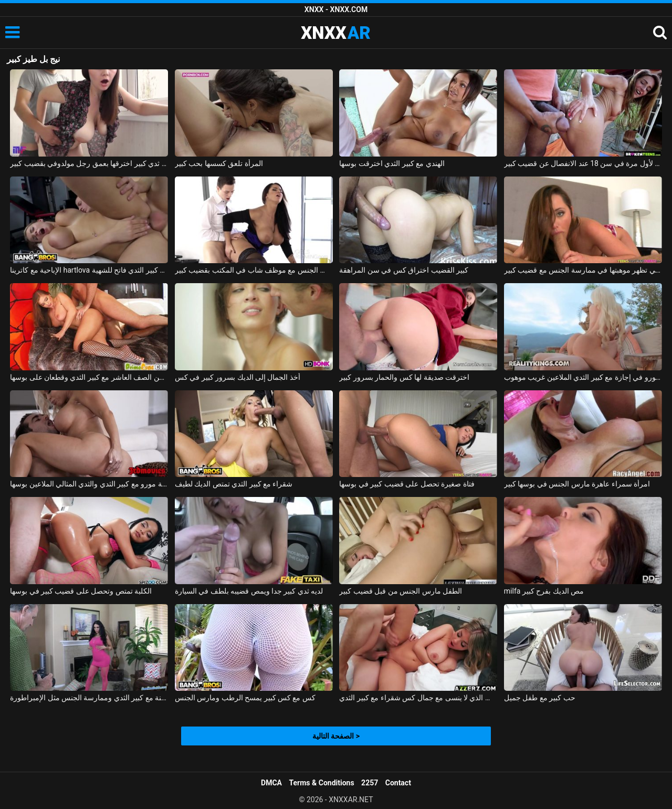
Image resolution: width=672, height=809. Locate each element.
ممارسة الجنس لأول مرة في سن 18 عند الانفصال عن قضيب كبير (583, 163)
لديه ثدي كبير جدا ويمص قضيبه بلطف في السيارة (249, 591)
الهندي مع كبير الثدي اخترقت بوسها (392, 163)
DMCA (271, 783)
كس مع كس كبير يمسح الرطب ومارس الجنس (245, 698)
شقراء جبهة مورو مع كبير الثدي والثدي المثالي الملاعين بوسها (89, 484)
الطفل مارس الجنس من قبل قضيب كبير (401, 591)
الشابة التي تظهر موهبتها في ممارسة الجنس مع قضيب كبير (583, 270)
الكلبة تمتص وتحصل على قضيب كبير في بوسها (81, 591)
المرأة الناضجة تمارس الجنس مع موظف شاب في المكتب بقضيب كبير (254, 270)
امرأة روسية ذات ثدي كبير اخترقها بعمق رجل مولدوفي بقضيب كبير (89, 163)
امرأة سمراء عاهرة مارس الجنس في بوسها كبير (577, 484)
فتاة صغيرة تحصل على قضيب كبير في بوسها (407, 484)
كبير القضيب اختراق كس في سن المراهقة (404, 270)
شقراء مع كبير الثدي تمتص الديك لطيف (234, 484)
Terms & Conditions (322, 783)
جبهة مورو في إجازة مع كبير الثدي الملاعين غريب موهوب (583, 377)
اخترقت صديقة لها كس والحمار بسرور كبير (404, 377)
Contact (398, 783)
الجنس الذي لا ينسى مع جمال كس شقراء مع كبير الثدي (418, 698)
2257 (370, 783)
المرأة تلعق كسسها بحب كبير (219, 163)
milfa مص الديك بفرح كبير (544, 591)
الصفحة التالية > (336, 736)
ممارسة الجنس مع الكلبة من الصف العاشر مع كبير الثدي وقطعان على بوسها (89, 377)
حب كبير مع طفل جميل (540, 698)
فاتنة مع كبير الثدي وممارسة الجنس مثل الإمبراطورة (89, 698)
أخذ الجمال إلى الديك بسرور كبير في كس (238, 377)
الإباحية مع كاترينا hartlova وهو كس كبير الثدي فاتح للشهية (89, 270)
